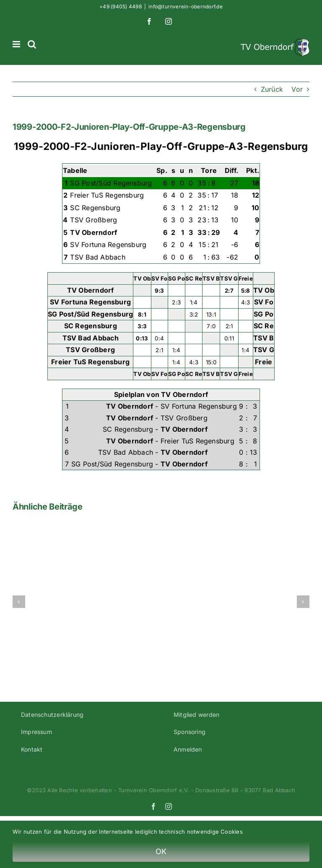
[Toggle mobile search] (32, 44)
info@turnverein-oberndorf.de (186, 6)
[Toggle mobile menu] (17, 44)
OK (161, 851)
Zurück (272, 89)
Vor (297, 89)
